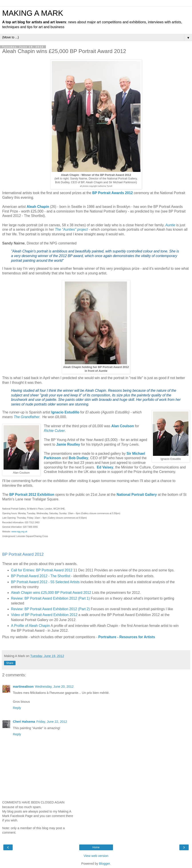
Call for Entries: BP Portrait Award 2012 (42, 570)
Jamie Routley (68, 444)
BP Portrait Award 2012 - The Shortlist (41, 576)
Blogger (104, 864)
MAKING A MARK (33, 13)
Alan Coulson (123, 426)
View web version (96, 856)
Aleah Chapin (38, 207)
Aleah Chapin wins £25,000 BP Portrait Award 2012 (51, 593)
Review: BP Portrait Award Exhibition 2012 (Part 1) (50, 598)
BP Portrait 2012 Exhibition (32, 495)
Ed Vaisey (105, 467)
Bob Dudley (79, 458)
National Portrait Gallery (137, 495)
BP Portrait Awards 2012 (113, 193)
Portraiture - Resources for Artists (127, 637)
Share (10, 663)
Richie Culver (54, 431)
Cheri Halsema (24, 722)
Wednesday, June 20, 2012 (54, 687)
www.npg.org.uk (19, 532)
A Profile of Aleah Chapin (31, 626)
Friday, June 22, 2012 (52, 722)
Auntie (170, 225)
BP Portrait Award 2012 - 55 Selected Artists (45, 582)
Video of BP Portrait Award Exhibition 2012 (44, 615)
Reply (17, 708)
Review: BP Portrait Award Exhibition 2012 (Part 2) (50, 609)
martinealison (23, 687)
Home (96, 847)
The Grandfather (27, 417)
